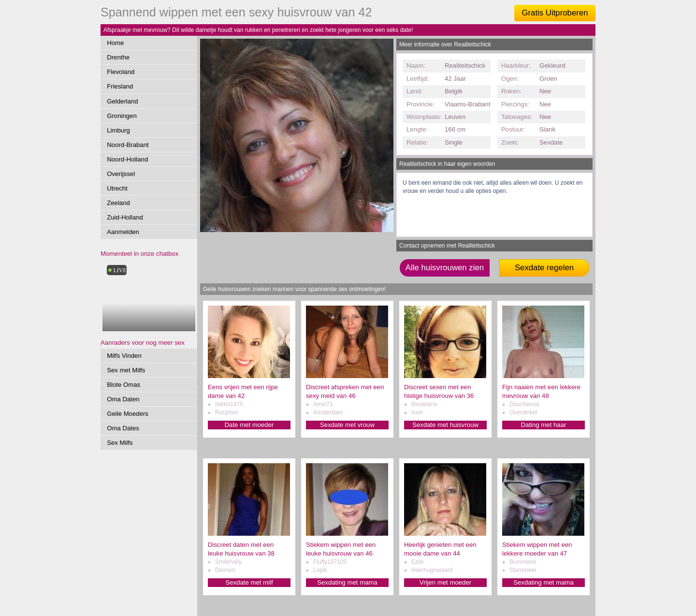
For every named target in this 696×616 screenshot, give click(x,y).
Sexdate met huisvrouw (445, 425)
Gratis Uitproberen (555, 13)
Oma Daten (123, 399)
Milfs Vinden (124, 356)
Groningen (122, 116)
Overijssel (121, 174)
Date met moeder (249, 425)
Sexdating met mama (347, 582)
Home (115, 43)
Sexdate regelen (544, 268)
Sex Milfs (120, 443)
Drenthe (118, 57)
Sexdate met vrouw (347, 425)
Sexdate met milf (249, 582)
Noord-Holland (127, 159)
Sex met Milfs (126, 370)
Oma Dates (123, 428)
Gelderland (123, 101)
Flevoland (121, 72)
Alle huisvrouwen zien (445, 268)
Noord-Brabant (128, 145)
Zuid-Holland (125, 217)
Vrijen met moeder (445, 582)
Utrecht (117, 188)
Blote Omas (123, 385)
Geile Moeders (128, 414)
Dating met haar (544, 425)
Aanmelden (123, 232)
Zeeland (118, 203)
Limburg (118, 130)
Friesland (120, 86)
